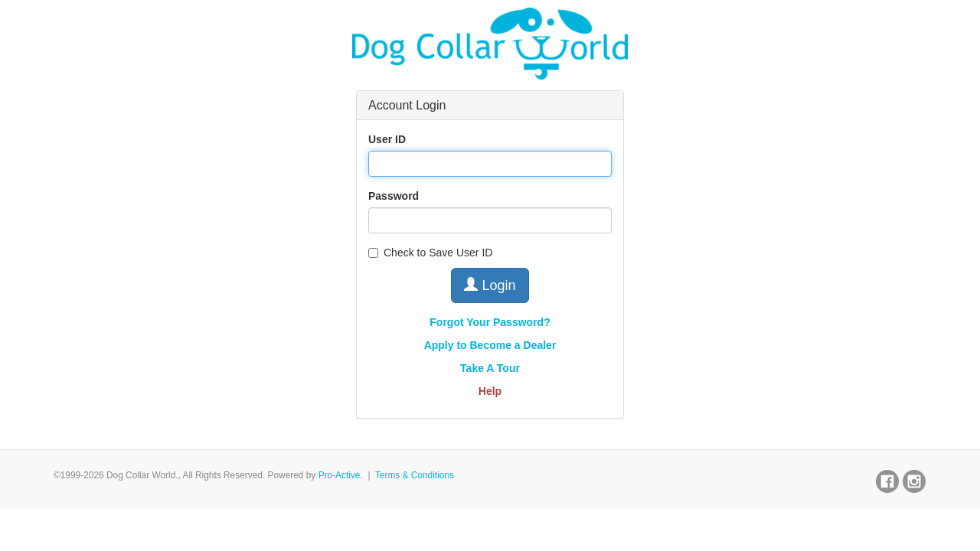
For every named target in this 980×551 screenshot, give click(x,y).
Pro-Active (340, 475)
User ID (387, 139)
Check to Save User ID (430, 253)
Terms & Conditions (415, 475)
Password (394, 196)
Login (490, 285)
